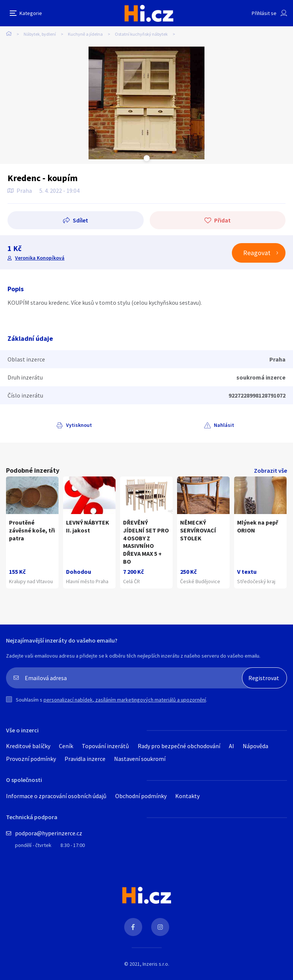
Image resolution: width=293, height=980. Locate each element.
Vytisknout (79, 425)
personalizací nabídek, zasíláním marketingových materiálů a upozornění (125, 700)
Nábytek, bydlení (40, 34)
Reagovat (257, 253)
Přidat (222, 220)
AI (231, 746)
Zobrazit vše (270, 470)
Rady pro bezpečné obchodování (179, 746)
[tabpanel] (146, 103)
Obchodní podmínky (141, 796)
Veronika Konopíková (40, 258)
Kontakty (187, 796)
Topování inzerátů (105, 746)
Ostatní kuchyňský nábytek (141, 34)
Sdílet (80, 220)
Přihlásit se (264, 13)
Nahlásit (224, 425)
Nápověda (255, 746)
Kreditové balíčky (28, 746)
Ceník (66, 746)
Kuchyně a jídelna (85, 34)
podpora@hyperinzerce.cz (49, 833)
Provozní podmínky (31, 759)
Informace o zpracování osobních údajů (56, 796)
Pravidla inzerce (85, 759)
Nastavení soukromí (140, 759)
